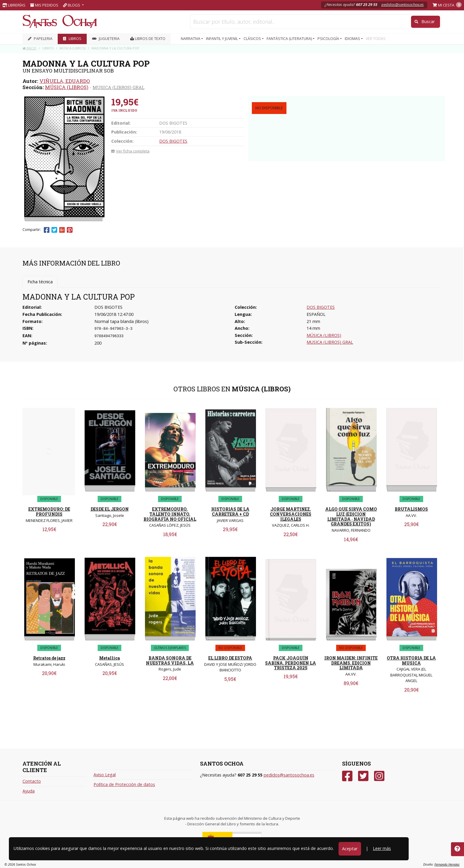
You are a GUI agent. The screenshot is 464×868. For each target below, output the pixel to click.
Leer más (382, 848)
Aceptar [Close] (350, 849)
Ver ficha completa (130, 151)
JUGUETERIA (106, 39)
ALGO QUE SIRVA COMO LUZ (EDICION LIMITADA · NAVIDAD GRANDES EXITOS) (351, 516)
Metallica (109, 658)
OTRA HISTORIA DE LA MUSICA (411, 660)
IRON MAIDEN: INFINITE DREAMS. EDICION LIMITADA (351, 663)
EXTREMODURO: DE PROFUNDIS (49, 512)
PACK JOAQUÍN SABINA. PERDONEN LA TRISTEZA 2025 (291, 663)
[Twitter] (363, 776)
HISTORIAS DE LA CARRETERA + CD (230, 512)
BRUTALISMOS (411, 509)
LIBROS (72, 39)
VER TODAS (376, 39)
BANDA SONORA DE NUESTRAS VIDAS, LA (170, 660)
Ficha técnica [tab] (40, 282)
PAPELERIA (40, 39)
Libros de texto (148, 39)
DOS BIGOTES (173, 141)
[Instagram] (379, 776)
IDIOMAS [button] (353, 39)
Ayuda (29, 791)
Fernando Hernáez (447, 864)
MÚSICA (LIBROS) (67, 87)
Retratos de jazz (49, 658)
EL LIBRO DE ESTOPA (230, 658)
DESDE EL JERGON (110, 509)
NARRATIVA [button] (191, 39)
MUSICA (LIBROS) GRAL (119, 87)
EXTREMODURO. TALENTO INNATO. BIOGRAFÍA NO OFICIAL (170, 514)
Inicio (29, 48)
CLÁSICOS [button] (253, 39)
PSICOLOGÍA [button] (329, 39)
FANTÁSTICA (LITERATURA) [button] (290, 39)
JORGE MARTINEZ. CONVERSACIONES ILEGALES (291, 514)
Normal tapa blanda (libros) (121, 321)
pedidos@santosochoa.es (403, 4)
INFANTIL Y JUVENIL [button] (222, 39)
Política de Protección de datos (124, 784)
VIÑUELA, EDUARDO (65, 81)
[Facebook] (347, 776)
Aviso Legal (105, 775)
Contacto (32, 781)
